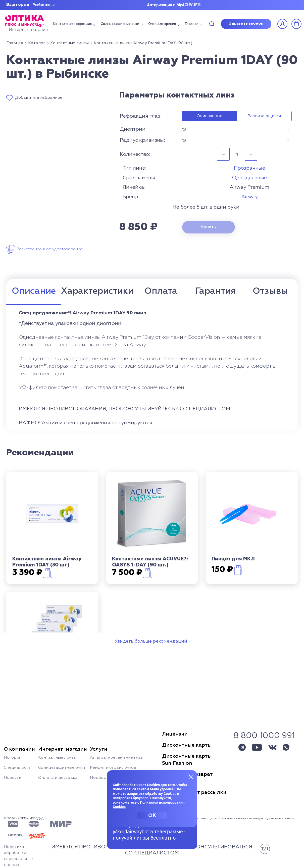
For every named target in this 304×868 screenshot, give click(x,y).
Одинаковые (210, 116)
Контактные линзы (57, 758)
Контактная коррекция (72, 24)
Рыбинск (41, 5)
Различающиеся (264, 116)
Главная (192, 24)
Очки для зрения (162, 24)
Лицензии (175, 734)
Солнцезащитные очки (120, 24)
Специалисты (18, 768)
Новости (13, 778)
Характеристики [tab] (97, 291)
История (13, 758)
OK (152, 815)
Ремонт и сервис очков (113, 768)
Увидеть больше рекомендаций (151, 641)
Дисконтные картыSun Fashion (187, 760)
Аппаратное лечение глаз (116, 758)
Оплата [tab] (161, 291)
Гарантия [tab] (216, 291)
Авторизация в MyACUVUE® (174, 5)
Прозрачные (249, 168)
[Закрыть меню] (191, 777)
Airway (249, 197)
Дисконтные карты (187, 745)
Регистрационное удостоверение (49, 249)
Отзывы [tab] (270, 291)
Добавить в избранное (39, 98)
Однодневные (249, 178)
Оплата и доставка (58, 778)
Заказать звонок (246, 24)
